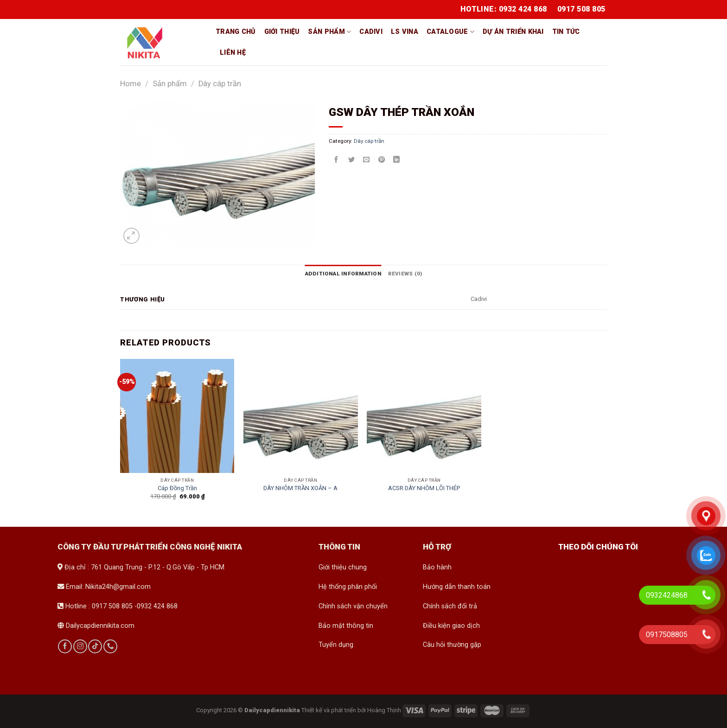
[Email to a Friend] (366, 160)
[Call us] (110, 646)
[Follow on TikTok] (95, 646)
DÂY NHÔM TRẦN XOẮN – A (300, 488)
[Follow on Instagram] (80, 646)
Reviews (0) (405, 274)
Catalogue (450, 32)
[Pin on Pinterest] (382, 160)
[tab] (343, 274)
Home (131, 84)
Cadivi (371, 32)
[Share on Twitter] (351, 160)
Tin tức (566, 32)
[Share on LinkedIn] (396, 160)
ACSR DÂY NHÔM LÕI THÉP (424, 488)
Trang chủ (236, 32)
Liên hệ (233, 53)
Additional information (343, 274)
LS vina (405, 32)
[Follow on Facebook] (65, 646)
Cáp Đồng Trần (177, 488)
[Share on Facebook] (336, 160)
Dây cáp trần (220, 84)
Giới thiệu (282, 32)
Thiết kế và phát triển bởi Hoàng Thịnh (351, 710)
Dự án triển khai (513, 32)
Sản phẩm (329, 32)
